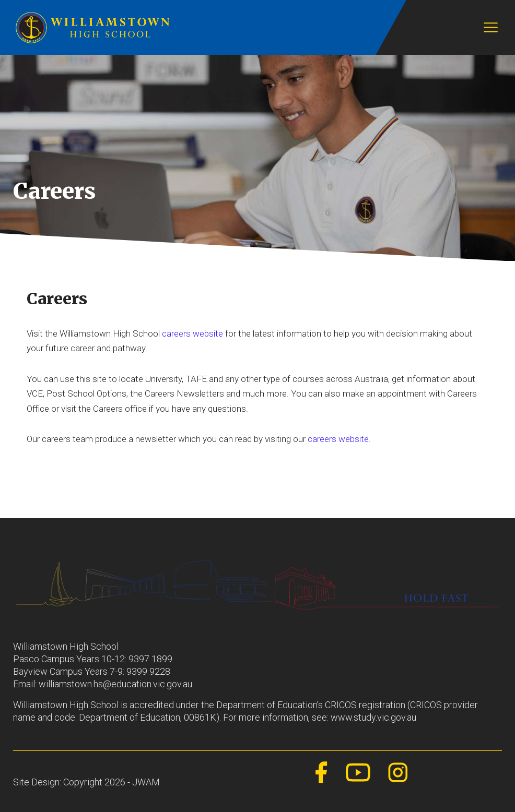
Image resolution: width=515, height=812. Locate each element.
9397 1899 (150, 659)
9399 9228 (148, 671)
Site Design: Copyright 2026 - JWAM (86, 782)
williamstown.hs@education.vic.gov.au (115, 684)
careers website (192, 333)
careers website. (339, 439)
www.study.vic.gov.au (373, 717)
